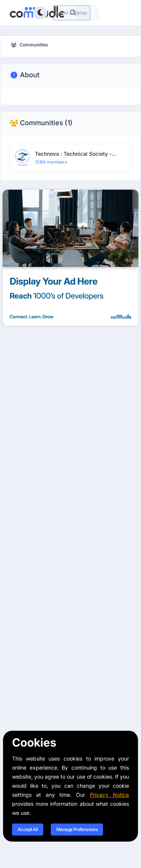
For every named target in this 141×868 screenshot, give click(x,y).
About (24, 75)
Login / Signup (72, 13)
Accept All (28, 829)
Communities (41, 123)
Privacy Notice (109, 795)
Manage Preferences (77, 829)
